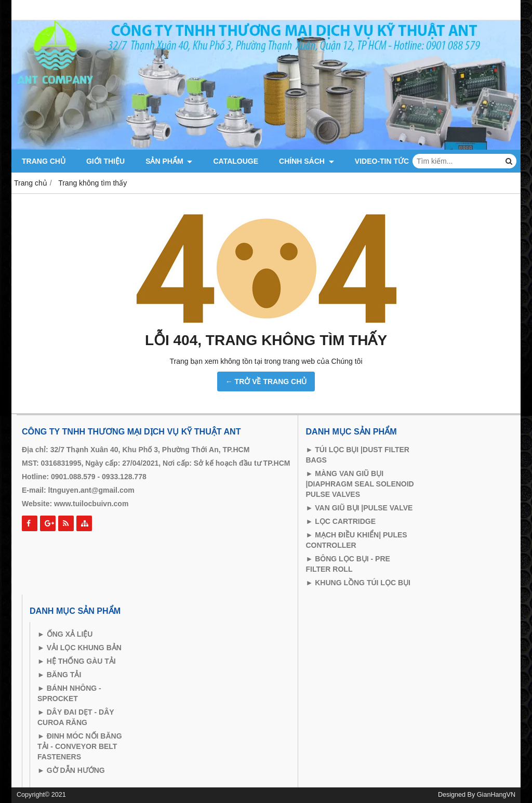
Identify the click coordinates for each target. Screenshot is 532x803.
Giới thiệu (105, 161)
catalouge (236, 161)
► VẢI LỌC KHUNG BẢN (79, 648)
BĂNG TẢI (63, 675)
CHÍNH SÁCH (307, 161)
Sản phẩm (169, 161)
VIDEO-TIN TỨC (382, 161)
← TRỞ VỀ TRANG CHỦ (266, 381)
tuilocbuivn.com (101, 504)
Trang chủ (44, 161)
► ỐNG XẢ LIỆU (65, 634)
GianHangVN (496, 795)
